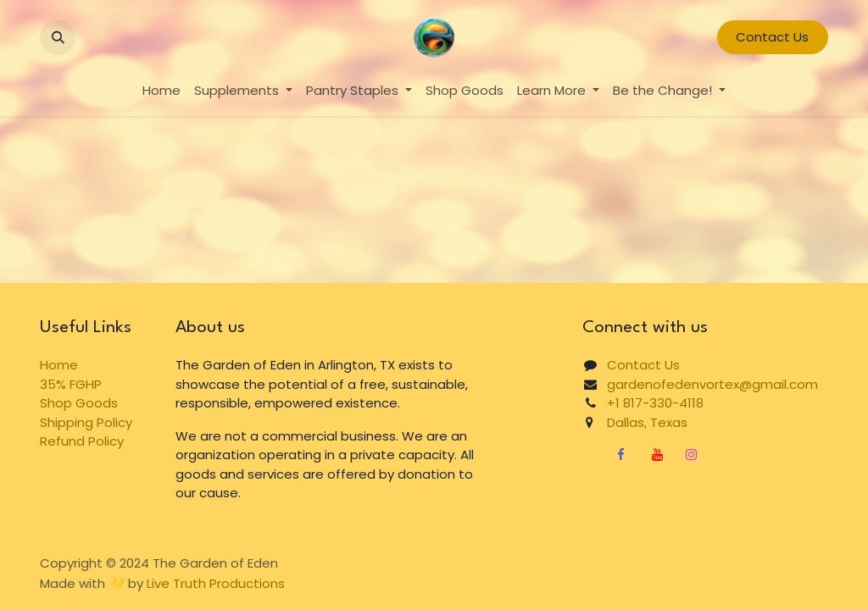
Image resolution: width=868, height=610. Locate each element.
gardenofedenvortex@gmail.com (712, 384)
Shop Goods (79, 403)
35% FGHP (71, 384)
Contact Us (772, 37)
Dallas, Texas (640, 422)
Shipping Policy (86, 422)
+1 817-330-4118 (655, 403)
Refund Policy (82, 441)
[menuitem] (161, 91)
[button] (58, 37)
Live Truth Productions (216, 583)
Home (59, 365)
